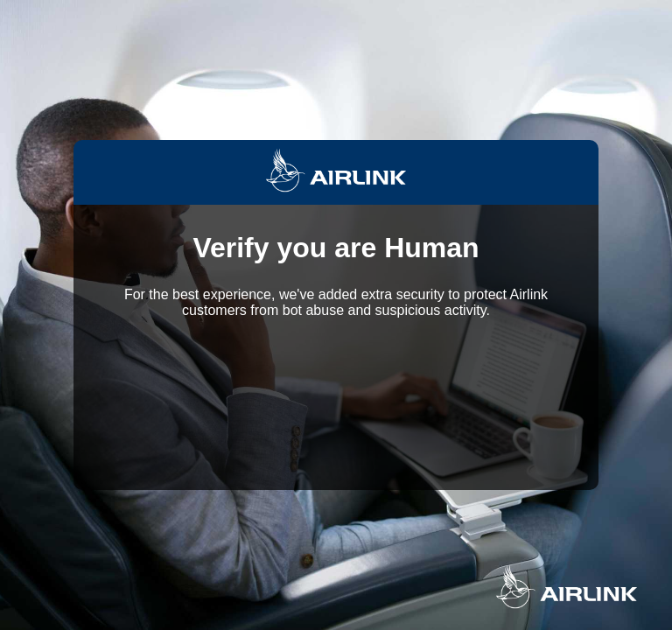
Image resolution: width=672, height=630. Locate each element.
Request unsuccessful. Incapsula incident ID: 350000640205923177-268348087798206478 (336, 315)
